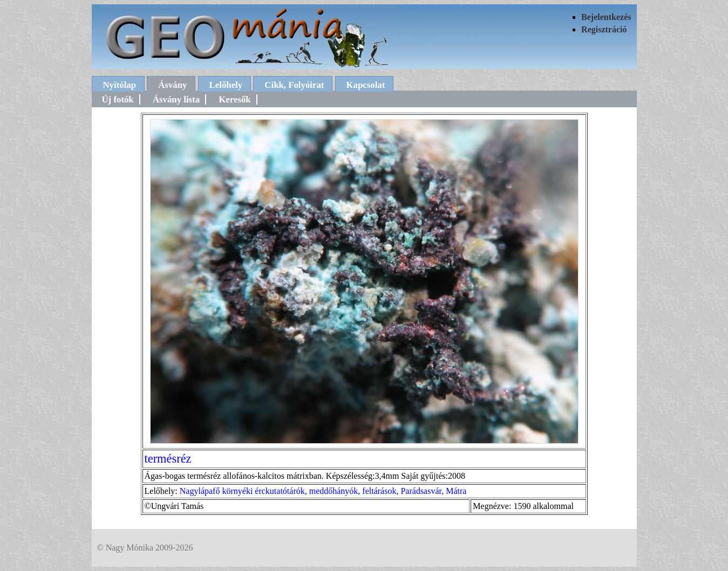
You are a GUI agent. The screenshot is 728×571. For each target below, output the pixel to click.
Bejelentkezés (606, 17)
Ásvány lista (176, 99)
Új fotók (118, 99)
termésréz (168, 459)
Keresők (234, 99)
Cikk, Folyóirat (294, 85)
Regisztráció (604, 29)
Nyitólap (120, 85)
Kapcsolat (366, 85)
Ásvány (172, 85)
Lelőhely (226, 85)
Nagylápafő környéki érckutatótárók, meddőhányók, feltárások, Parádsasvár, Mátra (323, 491)
